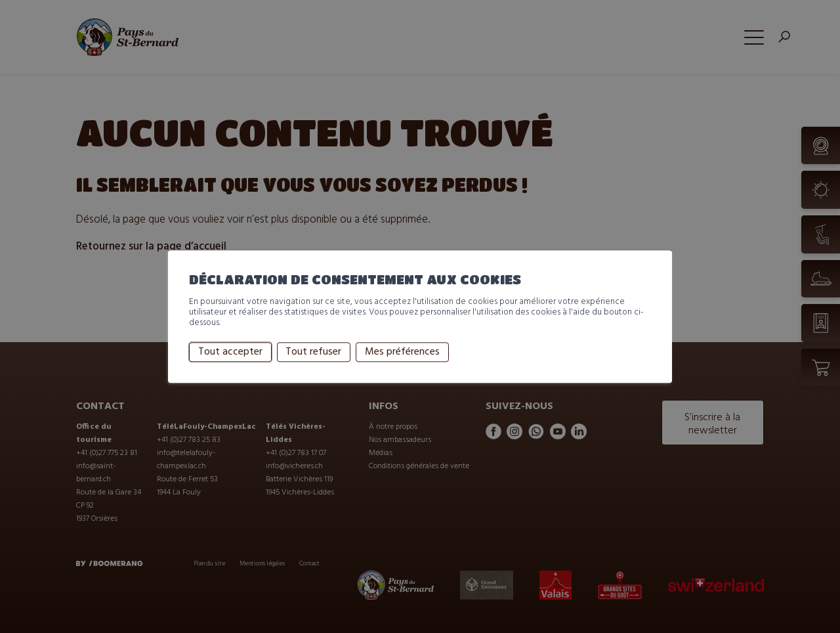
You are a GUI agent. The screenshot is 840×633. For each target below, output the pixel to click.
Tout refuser (313, 352)
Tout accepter (230, 352)
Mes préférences (402, 352)
